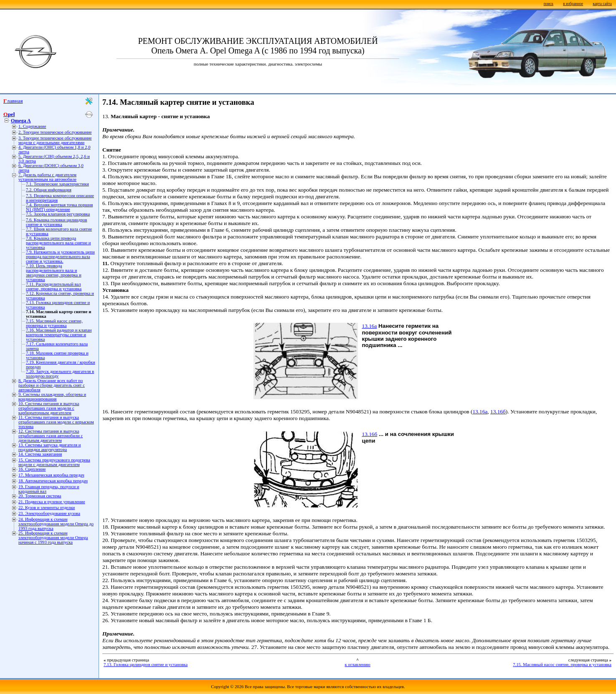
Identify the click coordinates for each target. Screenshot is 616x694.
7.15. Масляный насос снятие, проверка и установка (54, 323)
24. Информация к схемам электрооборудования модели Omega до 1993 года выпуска (56, 524)
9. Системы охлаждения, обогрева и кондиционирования (52, 397)
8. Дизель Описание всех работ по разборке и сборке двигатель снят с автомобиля (52, 385)
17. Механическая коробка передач (51, 475)
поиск (549, 4)
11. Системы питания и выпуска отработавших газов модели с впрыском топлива (56, 422)
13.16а (370, 326)
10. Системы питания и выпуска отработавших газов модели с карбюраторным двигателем (49, 408)
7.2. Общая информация (49, 190)
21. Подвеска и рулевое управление (52, 502)
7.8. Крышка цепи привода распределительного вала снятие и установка (58, 243)
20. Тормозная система (40, 496)
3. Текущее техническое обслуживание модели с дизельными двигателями (55, 140)
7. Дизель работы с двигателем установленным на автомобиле (47, 177)
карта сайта (602, 4)
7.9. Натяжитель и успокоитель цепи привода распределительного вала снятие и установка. (60, 257)
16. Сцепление (32, 469)
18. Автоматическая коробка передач (53, 481)
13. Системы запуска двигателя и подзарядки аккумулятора (49, 447)
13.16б (498, 412)
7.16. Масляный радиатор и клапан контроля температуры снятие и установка (59, 335)
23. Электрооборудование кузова (49, 513)
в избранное (573, 4)
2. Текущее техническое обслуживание (55, 132)
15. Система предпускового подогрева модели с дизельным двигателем (54, 462)
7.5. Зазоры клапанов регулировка (58, 214)
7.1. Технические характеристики (57, 184)
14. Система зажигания (40, 454)
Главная (13, 101)
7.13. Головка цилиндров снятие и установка (146, 665)
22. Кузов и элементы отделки (47, 508)
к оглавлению (357, 665)
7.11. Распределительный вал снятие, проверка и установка (54, 286)
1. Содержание (32, 126)
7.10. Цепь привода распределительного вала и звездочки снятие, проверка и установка (54, 273)
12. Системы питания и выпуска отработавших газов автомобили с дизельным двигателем (51, 436)
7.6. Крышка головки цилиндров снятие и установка (57, 222)
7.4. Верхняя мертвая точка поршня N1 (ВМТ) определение (59, 207)
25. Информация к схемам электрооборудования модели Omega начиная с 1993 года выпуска (53, 538)
